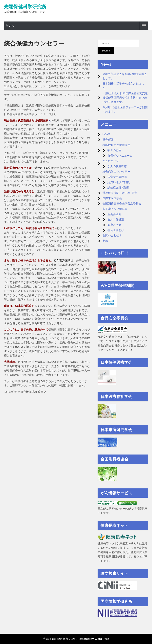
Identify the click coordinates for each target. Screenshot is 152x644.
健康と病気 (114, 225)
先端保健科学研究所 (25, 7)
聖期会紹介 (114, 214)
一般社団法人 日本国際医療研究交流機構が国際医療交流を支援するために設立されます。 (125, 98)
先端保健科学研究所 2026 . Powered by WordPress (76, 639)
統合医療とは (116, 230)
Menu (10, 26)
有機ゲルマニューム (120, 156)
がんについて (111, 161)
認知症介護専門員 (119, 182)
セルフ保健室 (116, 219)
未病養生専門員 (117, 177)
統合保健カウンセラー (116, 172)
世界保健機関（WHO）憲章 (120, 193)
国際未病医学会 (112, 198)
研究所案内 (109, 140)
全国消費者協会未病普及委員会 (122, 203)
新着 (105, 241)
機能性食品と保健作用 (116, 145)
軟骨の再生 (114, 150)
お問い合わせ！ (112, 235)
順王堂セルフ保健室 (115, 209)
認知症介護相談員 (119, 188)
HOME (106, 134)
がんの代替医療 (117, 166)
